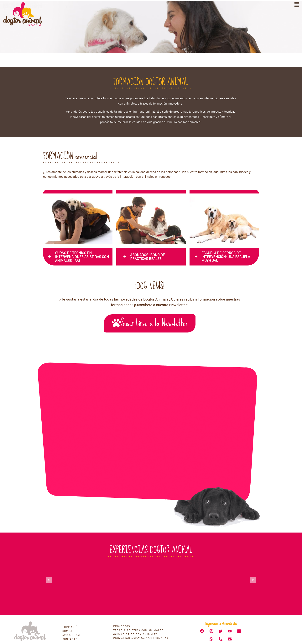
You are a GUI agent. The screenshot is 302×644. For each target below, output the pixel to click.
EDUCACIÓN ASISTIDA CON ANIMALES (141, 638)
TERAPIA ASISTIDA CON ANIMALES (138, 630)
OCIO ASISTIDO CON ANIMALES (136, 634)
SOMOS (68, 631)
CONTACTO (70, 639)
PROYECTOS (122, 626)
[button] (49, 580)
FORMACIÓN (71, 627)
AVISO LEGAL (72, 635)
